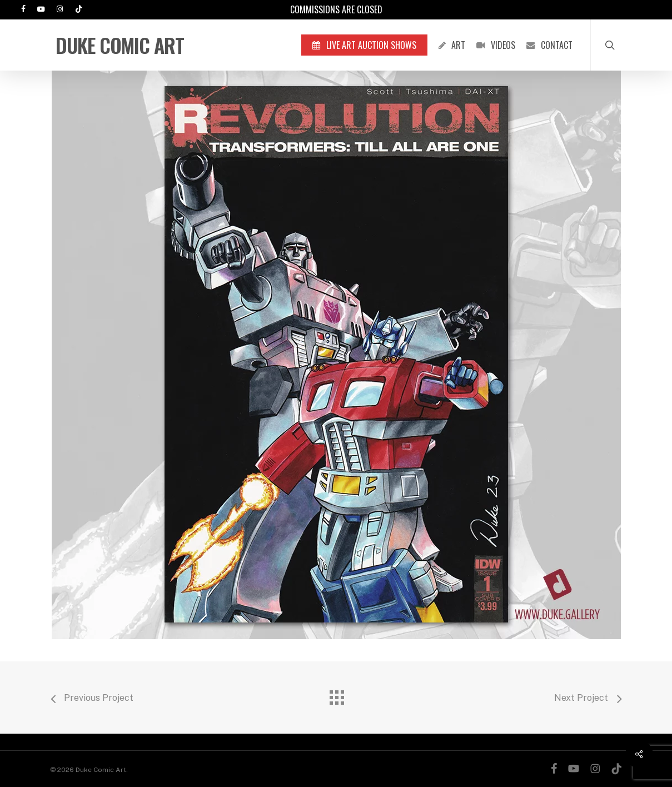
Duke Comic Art (120, 45)
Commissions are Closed (336, 9)
